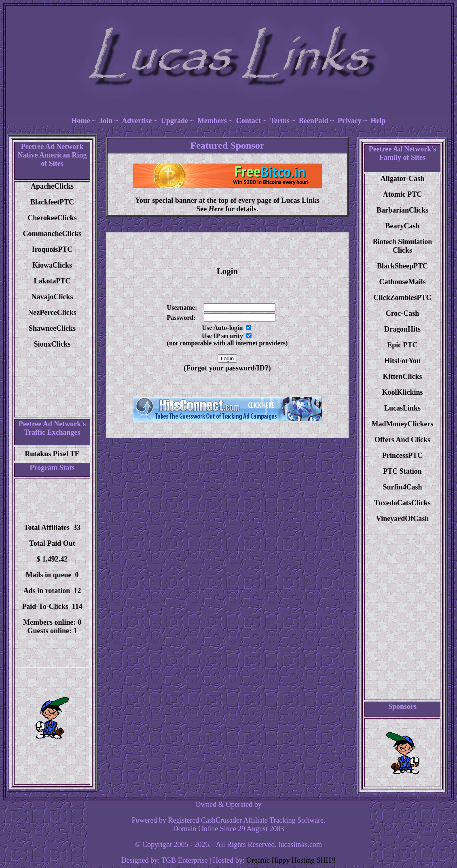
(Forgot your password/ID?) (227, 368)
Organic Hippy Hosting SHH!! (291, 860)
